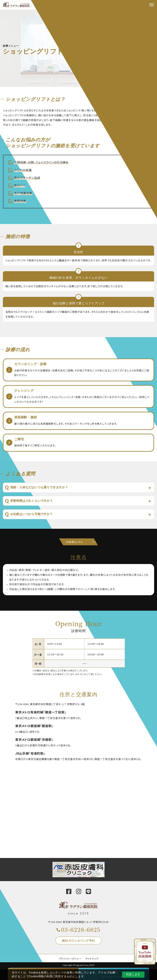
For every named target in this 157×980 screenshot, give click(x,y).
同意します (133, 974)
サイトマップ (92, 959)
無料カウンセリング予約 (78, 940)
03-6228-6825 (81, 930)
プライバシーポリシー (70, 959)
